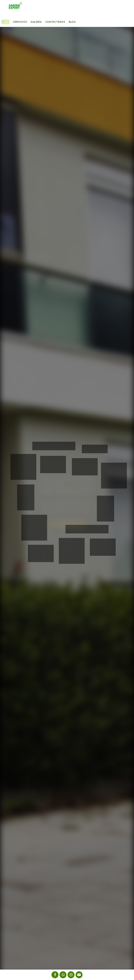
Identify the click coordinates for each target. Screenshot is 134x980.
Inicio (5, 22)
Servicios (20, 22)
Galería (36, 22)
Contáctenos (55, 22)
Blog (72, 22)
